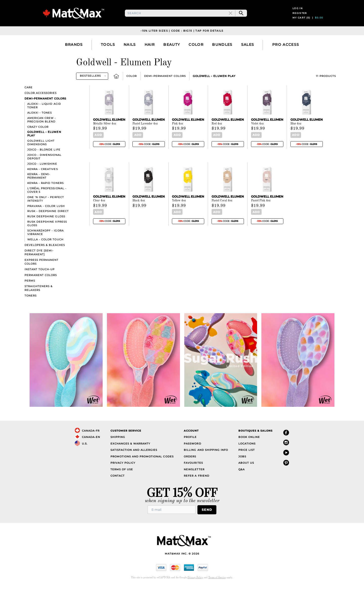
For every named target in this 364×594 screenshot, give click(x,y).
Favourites (193, 471)
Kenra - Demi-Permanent (39, 184)
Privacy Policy (123, 471)
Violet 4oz (257, 132)
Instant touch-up (40, 278)
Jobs (242, 465)
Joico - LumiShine (42, 172)
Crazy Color (38, 135)
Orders (190, 465)
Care (29, 96)
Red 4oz (217, 132)
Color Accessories (41, 101)
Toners (31, 304)
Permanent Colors (41, 283)
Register (300, 17)
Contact (118, 484)
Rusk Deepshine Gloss (46, 225)
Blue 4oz (296, 132)
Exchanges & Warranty (130, 452)
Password (192, 452)
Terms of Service (217, 585)
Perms (30, 289)
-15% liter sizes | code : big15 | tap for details (182, 39)
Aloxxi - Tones (40, 121)
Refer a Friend (196, 484)
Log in (298, 12)
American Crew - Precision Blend (42, 128)
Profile (190, 445)
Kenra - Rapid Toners (45, 191)
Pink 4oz (177, 132)
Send (208, 517)
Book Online (249, 445)
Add (97, 143)
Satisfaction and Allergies (134, 458)
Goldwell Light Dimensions (41, 151)
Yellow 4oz (179, 208)
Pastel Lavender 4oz (145, 132)
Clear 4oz (99, 208)
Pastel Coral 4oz (222, 208)
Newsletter (194, 478)
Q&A (242, 478)
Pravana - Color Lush (46, 214)
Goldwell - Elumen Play (214, 84)
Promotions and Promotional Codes (142, 465)
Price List (247, 458)
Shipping (118, 445)
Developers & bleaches (45, 253)
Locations (247, 452)
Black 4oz (139, 208)
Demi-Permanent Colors (165, 84)
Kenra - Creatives (42, 177)
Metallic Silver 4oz (105, 132)
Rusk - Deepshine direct (48, 219)
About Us (246, 471)
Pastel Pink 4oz (261, 208)
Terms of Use (122, 478)
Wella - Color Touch (45, 248)
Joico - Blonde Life (44, 158)
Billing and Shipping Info (206, 458)
